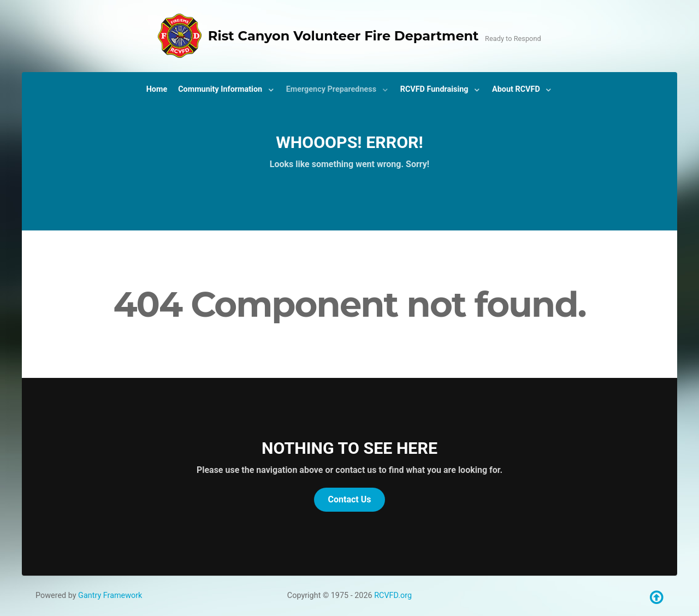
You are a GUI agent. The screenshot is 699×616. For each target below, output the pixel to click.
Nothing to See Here (349, 448)
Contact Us (350, 499)
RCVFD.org (393, 596)
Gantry (110, 596)
